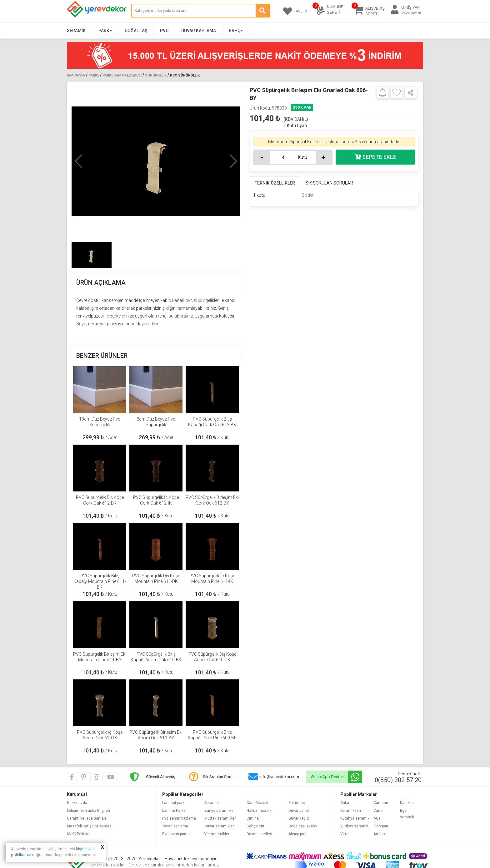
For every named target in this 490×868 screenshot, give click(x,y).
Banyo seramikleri (220, 811)
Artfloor (380, 834)
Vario (378, 811)
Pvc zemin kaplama (179, 818)
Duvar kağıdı (299, 818)
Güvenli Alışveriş (161, 777)
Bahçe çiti (255, 826)
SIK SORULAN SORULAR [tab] (329, 183)
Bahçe (236, 31)
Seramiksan (351, 811)
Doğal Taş (136, 31)
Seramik (76, 31)
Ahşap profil (298, 834)
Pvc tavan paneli (176, 834)
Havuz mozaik (259, 811)
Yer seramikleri (217, 834)
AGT (377, 818)
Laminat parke (174, 803)
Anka (345, 803)
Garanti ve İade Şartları (86, 818)
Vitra (344, 834)
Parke (105, 31)
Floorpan (381, 826)
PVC (164, 31)
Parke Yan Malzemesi (122, 75)
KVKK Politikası (80, 834)
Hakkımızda (77, 803)
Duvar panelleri (259, 834)
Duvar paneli (299, 811)
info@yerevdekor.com (279, 777)
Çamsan (381, 803)
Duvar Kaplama (199, 31)
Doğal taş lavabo (303, 826)
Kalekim (407, 803)
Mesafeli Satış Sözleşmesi (90, 826)
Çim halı (254, 818)
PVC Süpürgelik (185, 75)
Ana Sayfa (76, 75)
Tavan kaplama (175, 826)
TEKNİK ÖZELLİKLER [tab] (275, 183)
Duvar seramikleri (220, 826)
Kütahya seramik (355, 818)
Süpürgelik (156, 75)
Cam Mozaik (257, 803)
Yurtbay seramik (354, 826)
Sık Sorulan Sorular (220, 777)
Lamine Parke (174, 811)
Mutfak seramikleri (220, 818)
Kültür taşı (297, 803)
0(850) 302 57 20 (398, 780)
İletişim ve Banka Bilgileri (88, 811)
